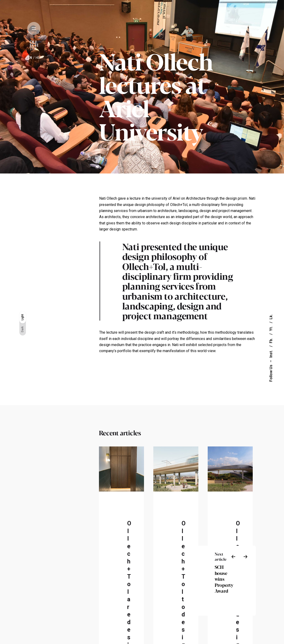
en (30, 58)
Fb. (271, 340)
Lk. (271, 317)
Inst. (271, 354)
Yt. (271, 328)
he (38, 58)
